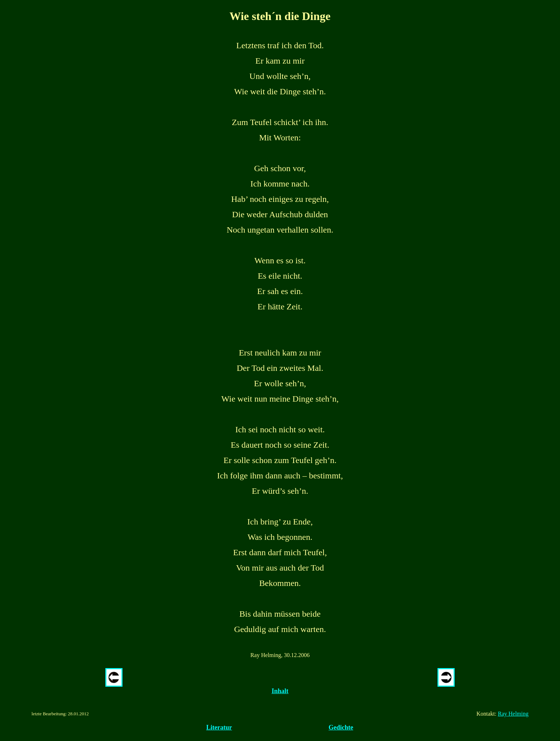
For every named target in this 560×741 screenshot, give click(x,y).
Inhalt (280, 691)
